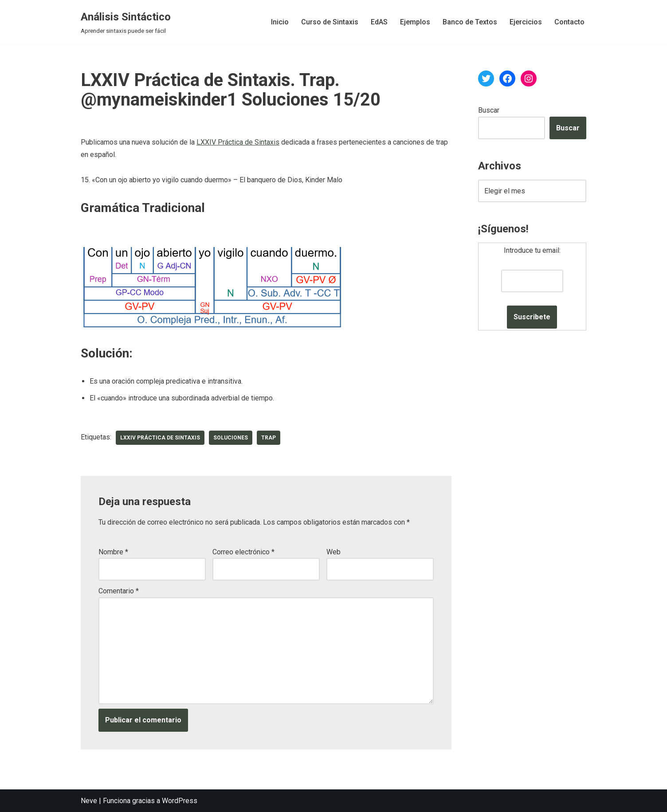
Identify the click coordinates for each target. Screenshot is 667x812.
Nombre (113, 552)
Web (333, 552)
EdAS (379, 22)
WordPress (180, 801)
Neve (89, 801)
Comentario (119, 591)
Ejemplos (415, 22)
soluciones (231, 438)
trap (269, 438)
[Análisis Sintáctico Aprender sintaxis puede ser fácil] (126, 22)
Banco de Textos (470, 22)
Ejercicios (526, 22)
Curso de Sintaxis (330, 22)
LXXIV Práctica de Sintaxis (238, 142)
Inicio (280, 22)
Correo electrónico (243, 552)
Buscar (489, 110)
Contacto (569, 22)
